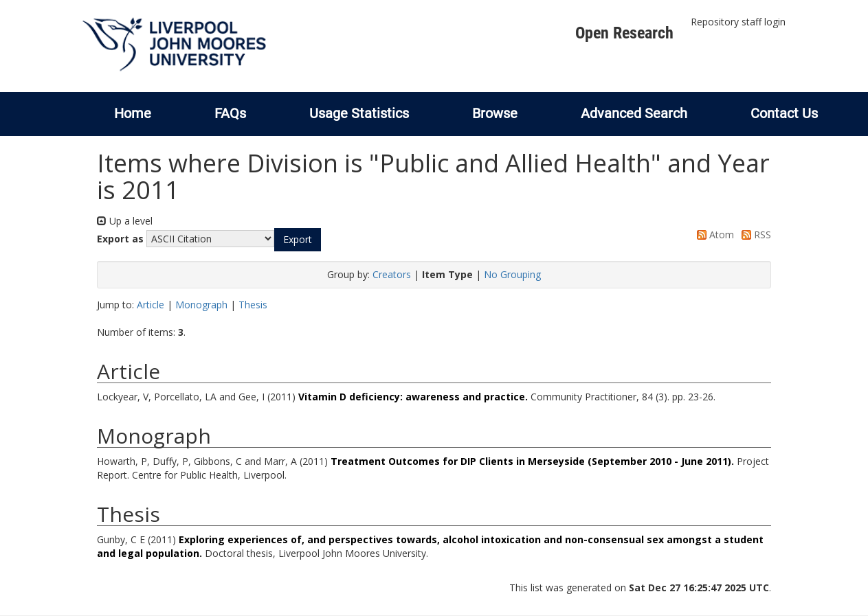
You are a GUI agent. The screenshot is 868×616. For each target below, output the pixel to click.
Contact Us (784, 113)
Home (133, 113)
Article (151, 305)
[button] (298, 240)
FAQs (230, 113)
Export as (120, 239)
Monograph (201, 305)
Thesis (253, 305)
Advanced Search (634, 113)
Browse (495, 113)
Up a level (125, 221)
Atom (713, 235)
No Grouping (512, 274)
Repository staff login (738, 22)
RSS (754, 235)
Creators (392, 274)
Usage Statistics (359, 113)
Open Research (624, 33)
